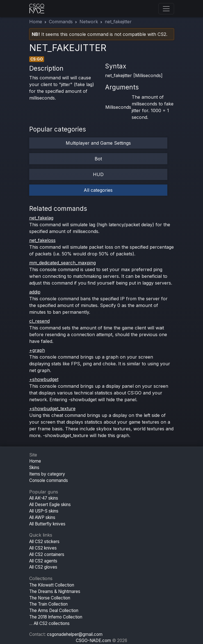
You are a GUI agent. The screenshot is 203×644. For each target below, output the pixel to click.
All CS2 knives (43, 548)
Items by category (47, 474)
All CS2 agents (43, 561)
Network (89, 22)
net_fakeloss (42, 240)
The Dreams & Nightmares (55, 591)
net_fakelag (41, 218)
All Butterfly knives (47, 524)
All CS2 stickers (44, 542)
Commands (61, 22)
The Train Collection (48, 604)
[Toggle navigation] (166, 9)
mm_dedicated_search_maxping (62, 263)
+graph (37, 350)
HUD (98, 174)
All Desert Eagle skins (50, 505)
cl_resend (39, 321)
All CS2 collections (52, 623)
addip (35, 292)
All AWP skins (42, 517)
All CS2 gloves (43, 567)
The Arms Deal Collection (54, 610)
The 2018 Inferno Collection (56, 617)
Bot (98, 159)
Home (36, 22)
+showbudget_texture (52, 408)
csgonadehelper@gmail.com (75, 634)
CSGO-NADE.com (93, 640)
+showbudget (44, 379)
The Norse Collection (50, 598)
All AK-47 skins (44, 498)
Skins (34, 468)
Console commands (49, 480)
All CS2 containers (47, 554)
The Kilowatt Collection (52, 585)
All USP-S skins (44, 511)
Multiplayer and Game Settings (98, 143)
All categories (98, 190)
